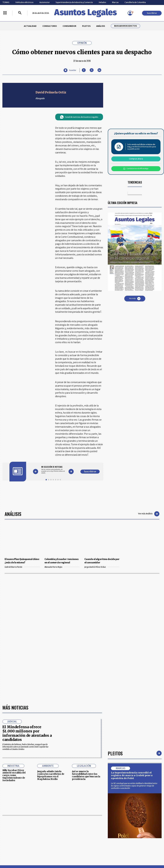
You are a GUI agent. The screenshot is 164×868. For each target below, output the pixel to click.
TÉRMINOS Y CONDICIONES (64, 830)
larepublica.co (15, 855)
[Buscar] (20, 13)
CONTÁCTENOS (59, 818)
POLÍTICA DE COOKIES (62, 837)
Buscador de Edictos (125, 26)
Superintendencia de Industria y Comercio (74, 2)
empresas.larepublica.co (68, 855)
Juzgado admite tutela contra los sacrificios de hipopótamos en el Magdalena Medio (51, 683)
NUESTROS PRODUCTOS (63, 824)
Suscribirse (152, 13)
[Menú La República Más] (5, 13)
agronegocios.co (39, 855)
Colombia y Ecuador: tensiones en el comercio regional (62, 561)
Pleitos (115, 661)
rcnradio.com (149, 855)
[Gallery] (53, 470)
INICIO (5, 817)
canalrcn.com (128, 855)
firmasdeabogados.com (101, 855)
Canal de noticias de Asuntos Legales (79, 117)
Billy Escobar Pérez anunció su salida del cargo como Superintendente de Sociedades (14, 683)
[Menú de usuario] (130, 13)
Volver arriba (148, 780)
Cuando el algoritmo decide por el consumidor (102, 561)
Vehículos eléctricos (24, 2)
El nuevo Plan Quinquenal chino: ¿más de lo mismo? (22, 561)
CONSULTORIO (50, 26)
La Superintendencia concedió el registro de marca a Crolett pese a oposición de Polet (132, 683)
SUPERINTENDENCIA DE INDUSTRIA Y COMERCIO (94, 837)
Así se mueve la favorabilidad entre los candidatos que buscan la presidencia (86, 683)
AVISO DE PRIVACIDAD (93, 824)
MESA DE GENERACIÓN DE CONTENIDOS (93, 818)
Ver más (135, 299)
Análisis (13, 514)
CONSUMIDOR (69, 26)
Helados (102, 2)
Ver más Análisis (149, 514)
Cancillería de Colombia (135, 2)
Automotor (45, 2)
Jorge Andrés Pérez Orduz (102, 567)
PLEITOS (86, 26)
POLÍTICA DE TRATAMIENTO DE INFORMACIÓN (96, 830)
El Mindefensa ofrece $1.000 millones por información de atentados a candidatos (27, 641)
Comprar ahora (136, 159)
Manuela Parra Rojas (62, 567)
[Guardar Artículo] (70, 70)
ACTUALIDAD (30, 26)
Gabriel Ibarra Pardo (22, 567)
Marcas (115, 2)
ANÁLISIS (101, 26)
